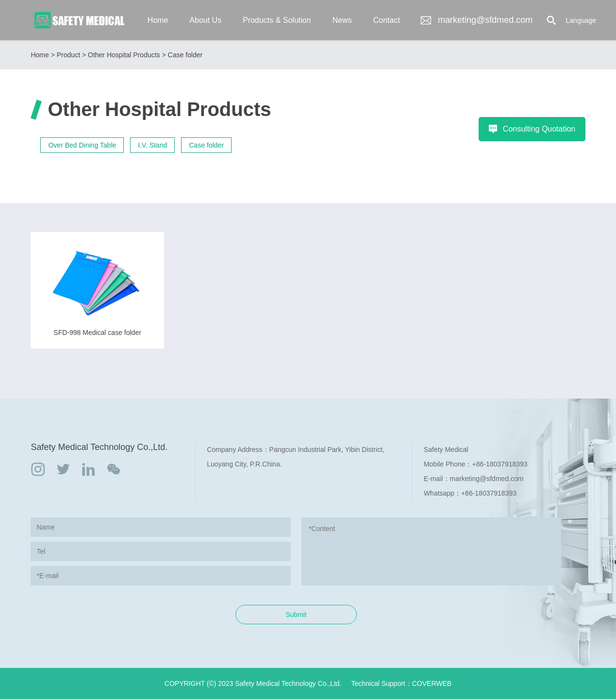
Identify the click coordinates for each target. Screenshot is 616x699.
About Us (205, 20)
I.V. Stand (152, 145)
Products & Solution (277, 20)
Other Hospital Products (124, 55)
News (342, 20)
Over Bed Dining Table (82, 145)
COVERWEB (432, 683)
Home (158, 20)
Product (68, 55)
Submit (296, 615)
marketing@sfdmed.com (476, 20)
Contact (387, 20)
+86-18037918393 (500, 464)
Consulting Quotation (532, 129)
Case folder (185, 55)
